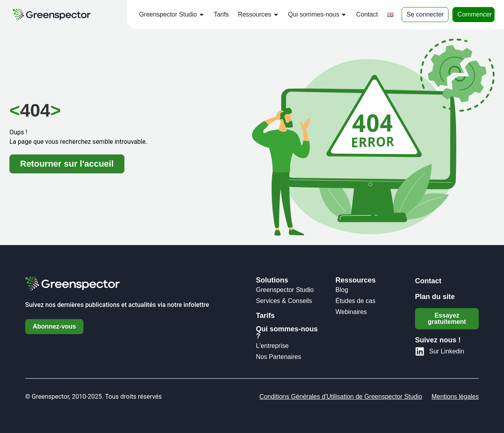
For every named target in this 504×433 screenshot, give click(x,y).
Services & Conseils (284, 301)
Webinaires (351, 312)
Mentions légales (455, 397)
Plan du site (435, 297)
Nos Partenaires (279, 357)
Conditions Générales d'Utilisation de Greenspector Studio (341, 397)
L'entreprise (272, 346)
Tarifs (221, 14)
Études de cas (355, 301)
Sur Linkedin (447, 351)
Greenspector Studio (172, 15)
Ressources (258, 15)
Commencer (475, 14)
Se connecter (425, 14)
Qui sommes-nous (318, 15)
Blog (342, 290)
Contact (367, 14)
